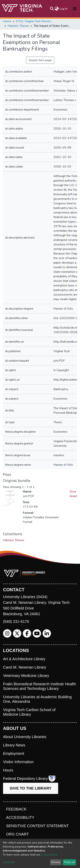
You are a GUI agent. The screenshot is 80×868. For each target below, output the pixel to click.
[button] (57, 9)
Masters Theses (18, 26)
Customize (9, 862)
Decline (56, 862)
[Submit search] (52, 9)
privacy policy (49, 855)
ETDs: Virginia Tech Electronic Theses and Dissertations (35, 21)
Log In (64, 9)
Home (7, 21)
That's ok (69, 862)
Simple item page (40, 60)
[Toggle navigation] (75, 9)
